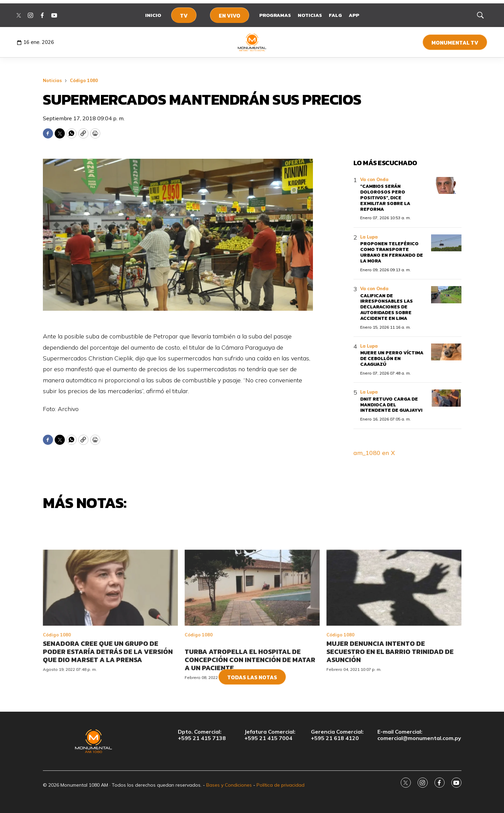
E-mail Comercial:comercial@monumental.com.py (419, 735)
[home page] (252, 42)
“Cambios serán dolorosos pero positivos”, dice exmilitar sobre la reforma (385, 198)
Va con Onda (374, 179)
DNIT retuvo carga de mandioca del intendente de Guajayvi (391, 405)
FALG (335, 15)
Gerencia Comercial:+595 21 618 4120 (337, 735)
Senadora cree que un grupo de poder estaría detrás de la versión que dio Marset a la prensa (108, 700)
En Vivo (230, 16)
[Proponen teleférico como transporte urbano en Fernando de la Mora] (446, 243)
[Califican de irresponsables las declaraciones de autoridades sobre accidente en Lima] (446, 295)
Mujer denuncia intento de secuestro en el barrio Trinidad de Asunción (390, 700)
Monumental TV (455, 43)
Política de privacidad (281, 785)
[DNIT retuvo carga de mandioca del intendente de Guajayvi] (446, 398)
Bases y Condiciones (229, 785)
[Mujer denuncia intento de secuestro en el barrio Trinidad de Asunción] (394, 636)
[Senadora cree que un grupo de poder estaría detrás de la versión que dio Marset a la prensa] (110, 636)
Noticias (310, 15)
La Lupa (369, 237)
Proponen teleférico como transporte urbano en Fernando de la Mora (392, 252)
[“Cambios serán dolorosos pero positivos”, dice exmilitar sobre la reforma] (446, 186)
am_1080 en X (374, 453)
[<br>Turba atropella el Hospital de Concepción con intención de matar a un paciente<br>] (252, 636)
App (354, 15)
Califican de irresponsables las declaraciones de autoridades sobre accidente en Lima (387, 307)
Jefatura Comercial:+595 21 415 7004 (270, 735)
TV (184, 16)
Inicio (153, 15)
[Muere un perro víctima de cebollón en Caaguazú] (446, 352)
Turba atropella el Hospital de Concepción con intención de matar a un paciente (250, 708)
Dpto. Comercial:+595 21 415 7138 (202, 735)
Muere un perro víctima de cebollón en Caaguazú (392, 359)
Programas (275, 15)
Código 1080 (84, 80)
